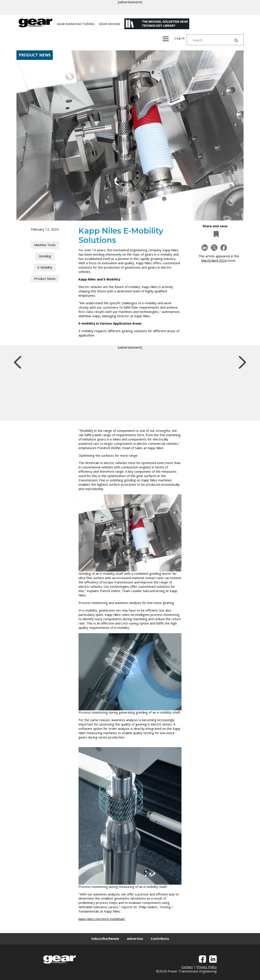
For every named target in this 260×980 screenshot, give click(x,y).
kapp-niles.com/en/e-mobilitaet (102, 919)
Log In (180, 38)
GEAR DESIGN (109, 24)
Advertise (135, 938)
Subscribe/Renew (105, 938)
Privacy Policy (207, 967)
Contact (187, 967)
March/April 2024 (214, 260)
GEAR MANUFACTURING (76, 24)
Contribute (160, 938)
